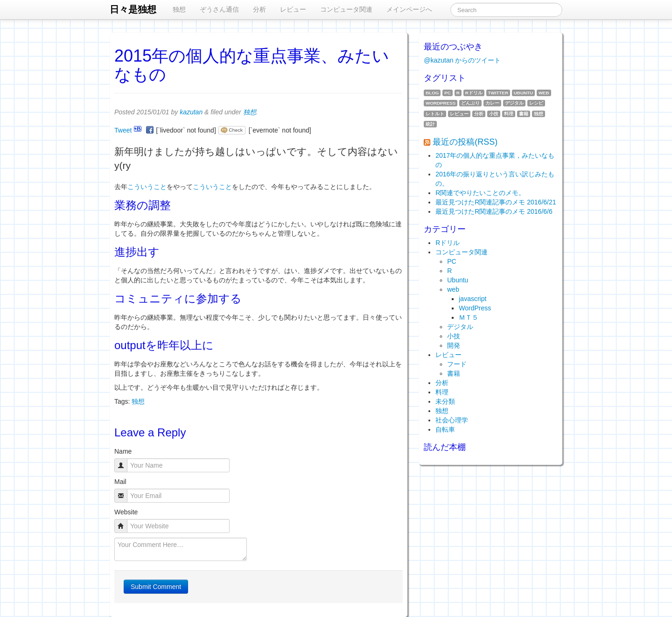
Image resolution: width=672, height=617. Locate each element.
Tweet (123, 130)
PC (448, 93)
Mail (120, 482)
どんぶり (470, 103)
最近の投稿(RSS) (465, 142)
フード (457, 364)
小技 (494, 114)
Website (126, 512)
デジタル (514, 103)
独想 (179, 9)
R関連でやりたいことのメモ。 (480, 193)
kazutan (191, 112)
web (544, 93)
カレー (492, 103)
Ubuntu (523, 93)
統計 (430, 124)
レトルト (435, 114)
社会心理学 (452, 420)
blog (432, 93)
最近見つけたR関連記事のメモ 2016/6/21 (496, 202)
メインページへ (409, 9)
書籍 (524, 114)
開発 (454, 345)
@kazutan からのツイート (462, 60)
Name (123, 451)
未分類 (445, 401)
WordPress (441, 103)
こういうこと (147, 187)
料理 (509, 114)
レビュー (293, 9)
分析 (259, 9)
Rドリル (474, 93)
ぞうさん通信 (219, 9)
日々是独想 (133, 9)
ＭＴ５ (469, 317)
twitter (498, 93)
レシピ (536, 103)
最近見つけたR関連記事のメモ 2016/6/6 (494, 211)
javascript (472, 299)
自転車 (445, 429)
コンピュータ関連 (346, 9)
